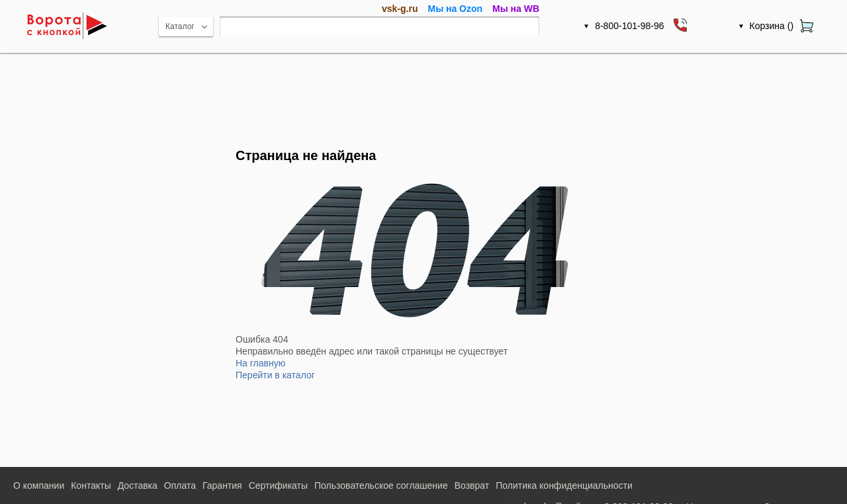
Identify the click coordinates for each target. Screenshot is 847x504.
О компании (39, 485)
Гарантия (222, 485)
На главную (260, 363)
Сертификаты (278, 485)
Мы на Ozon (455, 9)
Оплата (180, 485)
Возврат (472, 485)
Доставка (138, 485)
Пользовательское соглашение (381, 485)
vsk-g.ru (400, 9)
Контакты (91, 485)
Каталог (180, 26)
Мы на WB (516, 9)
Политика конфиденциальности (564, 485)
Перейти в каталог (275, 375)
